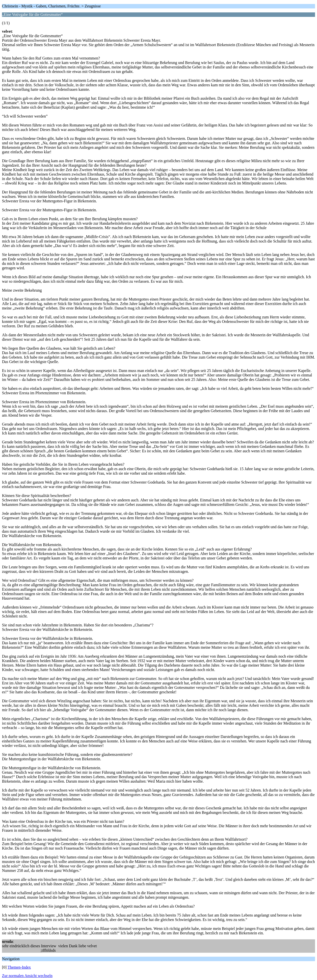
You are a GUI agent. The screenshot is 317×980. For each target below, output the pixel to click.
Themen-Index (19, 967)
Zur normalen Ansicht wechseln (27, 976)
